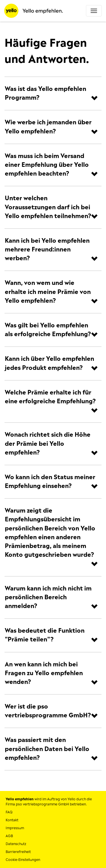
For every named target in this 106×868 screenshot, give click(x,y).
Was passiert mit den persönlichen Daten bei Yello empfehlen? (47, 749)
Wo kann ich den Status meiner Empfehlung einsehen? (50, 482)
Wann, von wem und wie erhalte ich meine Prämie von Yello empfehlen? (48, 292)
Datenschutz (16, 844)
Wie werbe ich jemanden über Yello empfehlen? (48, 127)
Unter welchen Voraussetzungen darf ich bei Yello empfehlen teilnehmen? (48, 207)
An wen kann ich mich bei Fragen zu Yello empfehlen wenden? (44, 673)
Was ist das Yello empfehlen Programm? (46, 93)
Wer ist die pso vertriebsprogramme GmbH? (48, 711)
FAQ (9, 812)
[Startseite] (34, 10)
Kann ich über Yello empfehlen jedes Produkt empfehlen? (49, 363)
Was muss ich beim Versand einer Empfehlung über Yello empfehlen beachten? (47, 165)
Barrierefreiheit (18, 852)
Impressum (15, 828)
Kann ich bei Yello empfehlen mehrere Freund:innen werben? (47, 249)
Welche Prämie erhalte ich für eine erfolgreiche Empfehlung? (50, 397)
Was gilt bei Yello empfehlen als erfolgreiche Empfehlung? (48, 330)
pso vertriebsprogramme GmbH (42, 804)
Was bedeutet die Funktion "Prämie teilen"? (45, 635)
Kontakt (12, 820)
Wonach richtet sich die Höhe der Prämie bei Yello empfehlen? (48, 443)
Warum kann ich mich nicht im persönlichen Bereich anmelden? (48, 597)
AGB (9, 836)
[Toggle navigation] (94, 11)
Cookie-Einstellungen (23, 860)
